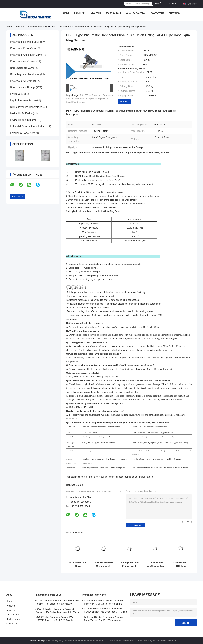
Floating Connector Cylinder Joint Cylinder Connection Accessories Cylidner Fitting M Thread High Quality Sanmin (129, 564)
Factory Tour (114, 13)
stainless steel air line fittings (85, 477)
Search (156, 4)
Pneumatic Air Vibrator (23, 61)
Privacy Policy (36, 641)
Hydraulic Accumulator (23, 120)
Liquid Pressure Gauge (23, 100)
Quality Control (136, 13)
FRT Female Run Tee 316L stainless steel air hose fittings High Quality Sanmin (155, 564)
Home (66, 13)
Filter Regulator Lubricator (25, 74)
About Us (96, 13)
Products (80, 13)
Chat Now (171, 4)
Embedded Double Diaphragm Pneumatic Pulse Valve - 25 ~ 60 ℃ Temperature (105, 619)
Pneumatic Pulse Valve (23, 48)
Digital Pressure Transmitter (26, 107)
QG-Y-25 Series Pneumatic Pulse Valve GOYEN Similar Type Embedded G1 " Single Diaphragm (105, 611)
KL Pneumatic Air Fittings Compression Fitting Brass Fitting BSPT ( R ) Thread (77, 564)
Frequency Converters (23, 133)
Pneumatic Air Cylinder (23, 81)
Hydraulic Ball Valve (21, 114)
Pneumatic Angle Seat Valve (26, 55)
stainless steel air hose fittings (116, 477)
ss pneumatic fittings (142, 477)
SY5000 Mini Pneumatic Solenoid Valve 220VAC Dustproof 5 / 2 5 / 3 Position (56, 619)
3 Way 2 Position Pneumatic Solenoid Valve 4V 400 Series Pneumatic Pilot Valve (58, 611)
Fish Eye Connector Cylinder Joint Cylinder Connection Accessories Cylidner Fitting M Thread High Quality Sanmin (103, 564)
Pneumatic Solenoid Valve (25, 42)
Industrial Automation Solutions (28, 127)
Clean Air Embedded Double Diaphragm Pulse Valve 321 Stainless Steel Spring (104, 602)
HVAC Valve (17, 94)
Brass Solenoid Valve (22, 68)
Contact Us (157, 13)
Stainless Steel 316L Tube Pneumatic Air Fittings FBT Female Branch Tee (181, 564)
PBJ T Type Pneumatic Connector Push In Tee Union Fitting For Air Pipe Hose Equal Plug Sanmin (90, 99)
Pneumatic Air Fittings (38, 27)
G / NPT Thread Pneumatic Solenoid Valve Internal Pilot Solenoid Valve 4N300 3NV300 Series (57, 603)
